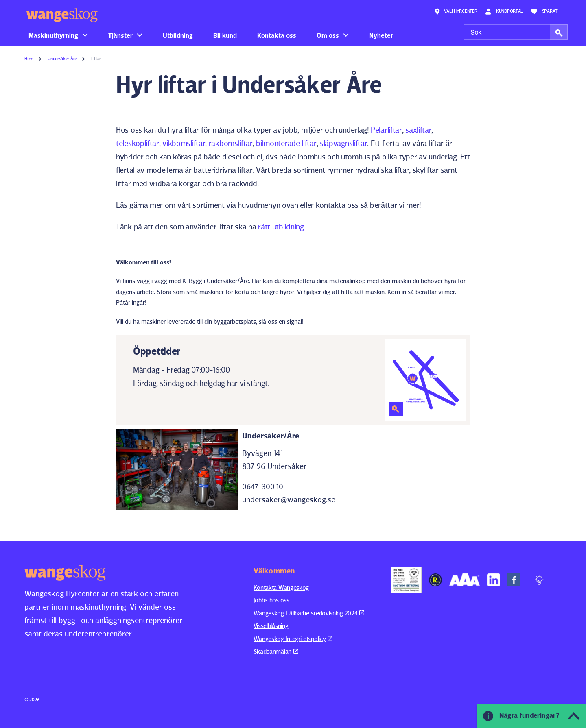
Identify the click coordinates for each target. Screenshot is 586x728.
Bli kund (225, 35)
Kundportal (504, 11)
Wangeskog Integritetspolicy (293, 639)
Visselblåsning (271, 626)
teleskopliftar (138, 143)
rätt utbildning (281, 227)
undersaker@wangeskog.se (289, 499)
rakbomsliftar (231, 143)
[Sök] (516, 32)
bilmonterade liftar (286, 143)
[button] (559, 32)
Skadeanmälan (276, 651)
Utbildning (178, 35)
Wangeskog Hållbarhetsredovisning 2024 (309, 613)
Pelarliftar (386, 130)
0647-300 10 (263, 487)
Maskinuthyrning (53, 35)
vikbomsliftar (184, 143)
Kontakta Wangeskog (281, 587)
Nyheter (381, 35)
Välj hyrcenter (456, 11)
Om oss (328, 35)
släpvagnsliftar (344, 143)
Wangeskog (62, 15)
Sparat (544, 11)
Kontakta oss (277, 35)
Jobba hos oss (271, 600)
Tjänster (120, 35)
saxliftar (418, 130)
